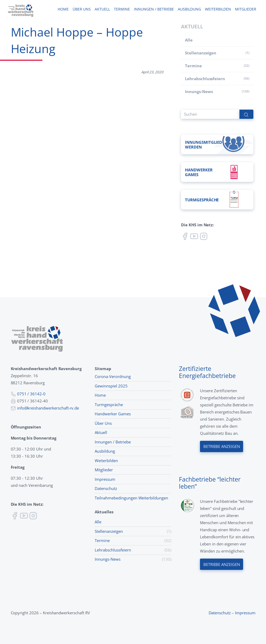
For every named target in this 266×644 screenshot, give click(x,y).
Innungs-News (199, 91)
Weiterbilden (218, 9)
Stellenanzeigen (201, 53)
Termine (122, 9)
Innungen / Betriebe (154, 9)
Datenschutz (106, 488)
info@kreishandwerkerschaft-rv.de (48, 408)
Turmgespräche (109, 405)
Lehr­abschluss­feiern (205, 79)
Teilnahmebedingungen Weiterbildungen (131, 498)
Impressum (105, 479)
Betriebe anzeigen (222, 446)
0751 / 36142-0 (31, 394)
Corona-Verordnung (113, 376)
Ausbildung (189, 9)
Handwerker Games (113, 414)
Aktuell (102, 9)
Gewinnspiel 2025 (111, 386)
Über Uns (103, 423)
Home (63, 9)
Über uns (82, 9)
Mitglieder (245, 9)
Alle (189, 40)
